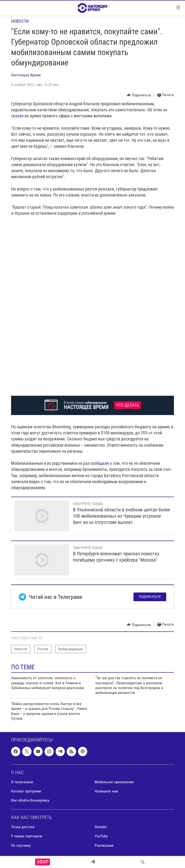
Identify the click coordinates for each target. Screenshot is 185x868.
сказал (17, 116)
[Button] (139, 95)
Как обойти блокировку (30, 800)
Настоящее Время (26, 75)
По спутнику (21, 845)
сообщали (100, 463)
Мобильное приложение (114, 782)
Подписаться (150, 597)
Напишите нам (106, 791)
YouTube (101, 836)
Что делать (128, 405)
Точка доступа (23, 827)
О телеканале (22, 782)
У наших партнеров (27, 836)
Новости (20, 21)
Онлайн (101, 827)
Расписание (104, 845)
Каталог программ (26, 791)
